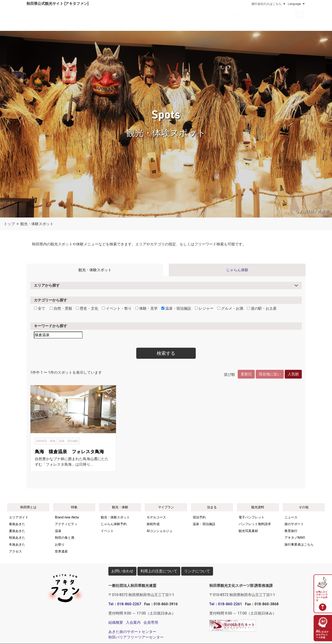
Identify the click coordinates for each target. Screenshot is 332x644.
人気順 (293, 374)
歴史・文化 (87, 308)
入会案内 (133, 622)
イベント (222, 25)
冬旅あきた (17, 545)
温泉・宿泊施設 (176, 308)
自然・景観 (61, 308)
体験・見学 (147, 308)
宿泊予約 (199, 517)
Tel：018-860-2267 (125, 604)
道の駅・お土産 (262, 308)
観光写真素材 (248, 531)
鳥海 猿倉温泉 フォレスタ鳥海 (69, 452)
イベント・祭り (117, 308)
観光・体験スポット (95, 270)
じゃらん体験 (237, 270)
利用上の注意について (159, 571)
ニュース (291, 517)
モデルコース (156, 517)
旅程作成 (153, 524)
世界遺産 (61, 551)
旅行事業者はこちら (299, 545)
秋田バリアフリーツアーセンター (136, 637)
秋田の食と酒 (65, 538)
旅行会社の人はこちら (266, 4)
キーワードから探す (50, 326)
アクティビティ (66, 524)
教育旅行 (291, 531)
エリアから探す (47, 285)
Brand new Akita (67, 517)
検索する (166, 353)
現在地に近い (270, 374)
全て (40, 308)
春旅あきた (17, 524)
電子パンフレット (252, 517)
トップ (9, 224)
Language (296, 4)
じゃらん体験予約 (114, 524)
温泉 (58, 531)
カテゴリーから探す (50, 300)
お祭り (60, 545)
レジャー (204, 308)
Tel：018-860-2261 (226, 604)
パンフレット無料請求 (255, 524)
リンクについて (197, 571)
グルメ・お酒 (230, 308)
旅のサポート (294, 524)
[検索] (269, 15)
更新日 (246, 374)
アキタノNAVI (295, 538)
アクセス (296, 25)
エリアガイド (40, 25)
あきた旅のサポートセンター (132, 632)
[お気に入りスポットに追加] (109, 392)
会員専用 (151, 622)
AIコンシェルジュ (159, 531)
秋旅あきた (17, 538)
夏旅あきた (17, 531)
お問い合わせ (122, 571)
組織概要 (116, 622)
